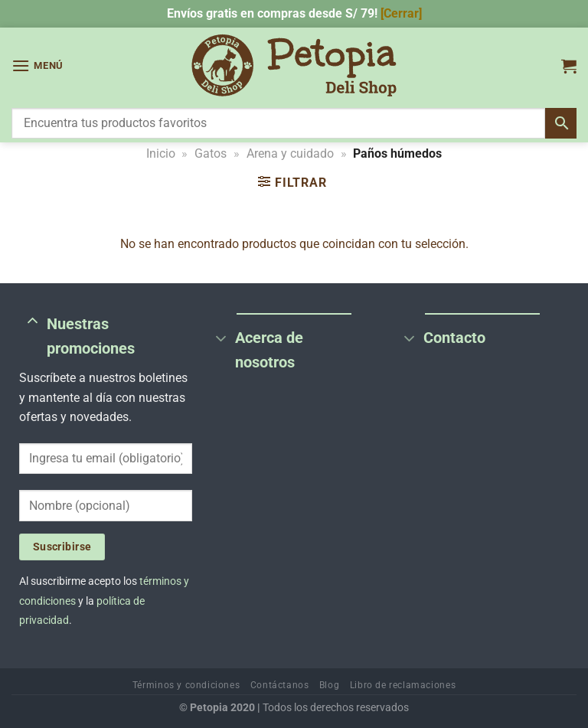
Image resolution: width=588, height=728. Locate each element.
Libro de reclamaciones (403, 685)
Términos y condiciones (186, 685)
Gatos (211, 153)
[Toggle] (33, 322)
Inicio (161, 153)
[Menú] (38, 65)
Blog (329, 685)
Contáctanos (280, 685)
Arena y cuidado (290, 153)
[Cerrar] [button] (401, 13)
